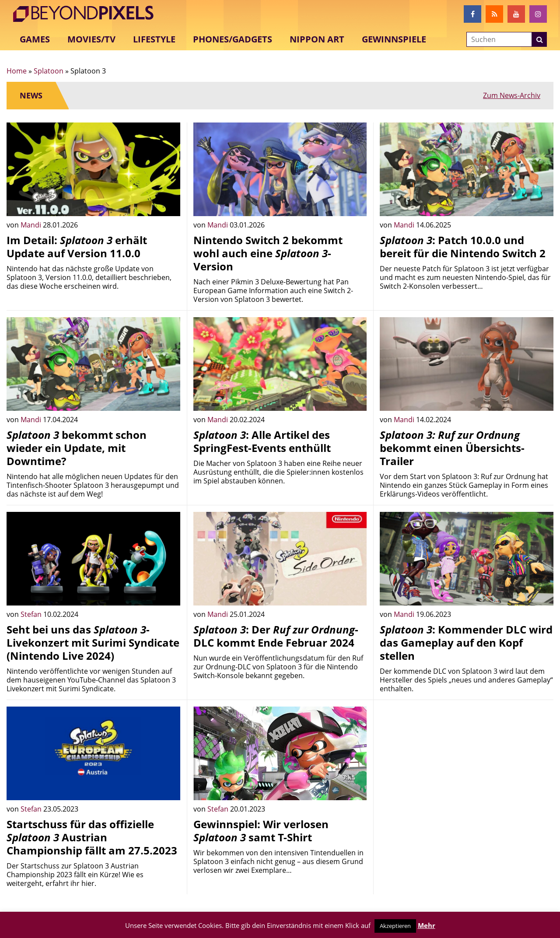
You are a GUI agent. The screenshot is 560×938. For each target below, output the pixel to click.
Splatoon (49, 71)
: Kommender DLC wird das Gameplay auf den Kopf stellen (466, 642)
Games (35, 39)
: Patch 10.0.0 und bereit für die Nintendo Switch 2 (463, 247)
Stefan (32, 614)
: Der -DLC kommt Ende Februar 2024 (276, 636)
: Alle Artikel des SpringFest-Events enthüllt (262, 441)
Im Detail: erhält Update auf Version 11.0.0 (77, 247)
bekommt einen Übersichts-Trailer (452, 448)
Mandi (32, 225)
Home (17, 71)
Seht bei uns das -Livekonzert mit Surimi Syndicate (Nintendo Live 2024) (93, 642)
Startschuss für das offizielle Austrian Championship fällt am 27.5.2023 (92, 837)
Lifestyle (154, 39)
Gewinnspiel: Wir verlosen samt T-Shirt (261, 831)
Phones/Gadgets (233, 39)
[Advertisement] (467, 768)
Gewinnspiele (394, 39)
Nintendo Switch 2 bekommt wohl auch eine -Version (268, 253)
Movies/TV (91, 39)
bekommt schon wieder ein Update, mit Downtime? (77, 448)
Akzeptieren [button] (395, 926)
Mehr (427, 925)
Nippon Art (317, 39)
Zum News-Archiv (512, 95)
